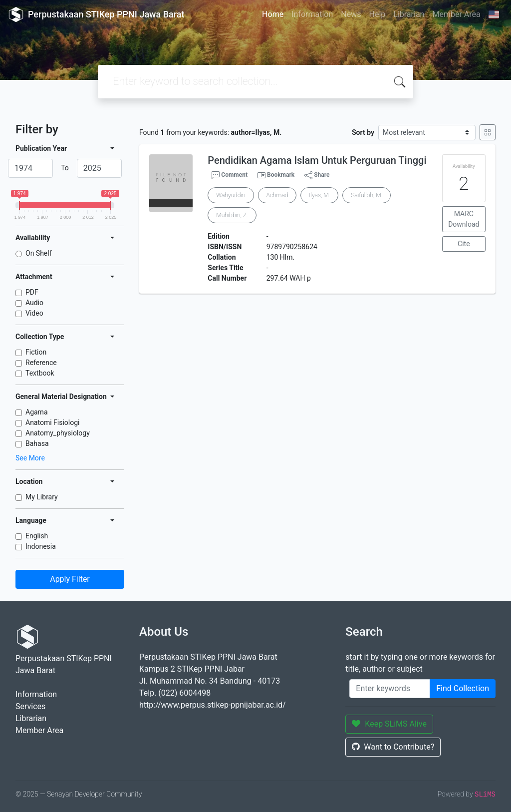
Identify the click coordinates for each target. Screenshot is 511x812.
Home (273, 14)
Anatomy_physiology (58, 433)
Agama (37, 412)
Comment (230, 175)
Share (317, 175)
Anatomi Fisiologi (52, 422)
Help (377, 14)
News (351, 14)
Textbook (40, 373)
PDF (32, 292)
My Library (42, 497)
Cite (464, 244)
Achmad (277, 195)
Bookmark (281, 175)
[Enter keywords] (390, 689)
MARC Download (464, 219)
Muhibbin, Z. (232, 215)
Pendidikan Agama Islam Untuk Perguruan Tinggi (317, 160)
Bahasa (37, 443)
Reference (41, 363)
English (37, 536)
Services (30, 706)
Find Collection (463, 688)
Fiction (36, 352)
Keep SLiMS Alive (389, 724)
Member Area (456, 14)
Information (312, 14)
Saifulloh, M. (367, 195)
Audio (34, 303)
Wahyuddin (231, 195)
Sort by (363, 132)
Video (34, 313)
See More (30, 458)
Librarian (409, 14)
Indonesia (41, 546)
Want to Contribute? (393, 747)
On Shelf (39, 253)
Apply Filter (70, 579)
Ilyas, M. (319, 195)
